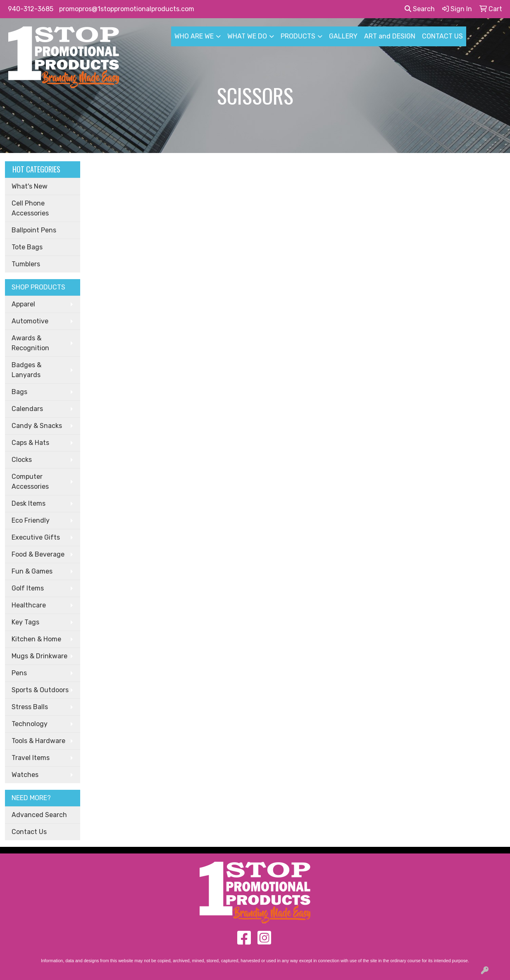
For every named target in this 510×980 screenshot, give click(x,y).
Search (420, 9)
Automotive (30, 321)
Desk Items (29, 503)
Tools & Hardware (38, 741)
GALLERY (343, 36)
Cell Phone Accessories (30, 208)
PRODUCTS (298, 36)
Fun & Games (32, 571)
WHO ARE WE (194, 36)
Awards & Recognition (30, 343)
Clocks (22, 460)
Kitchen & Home (36, 639)
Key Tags (25, 622)
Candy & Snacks (37, 426)
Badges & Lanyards (26, 370)
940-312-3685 (31, 9)
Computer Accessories (30, 482)
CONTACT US (442, 36)
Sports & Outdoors (40, 690)
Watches (25, 775)
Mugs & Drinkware (39, 656)
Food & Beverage (38, 554)
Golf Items (28, 588)
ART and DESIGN (390, 36)
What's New (30, 186)
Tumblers (26, 264)
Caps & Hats (30, 443)
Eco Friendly (31, 520)
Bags (19, 392)
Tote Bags (27, 247)
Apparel (23, 304)
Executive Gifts (36, 537)
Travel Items (31, 758)
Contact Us (29, 832)
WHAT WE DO (247, 36)
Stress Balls (30, 707)
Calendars (27, 409)
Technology (30, 724)
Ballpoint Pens (34, 230)
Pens (19, 673)
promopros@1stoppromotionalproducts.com (127, 9)
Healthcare (29, 605)
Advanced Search (39, 815)
